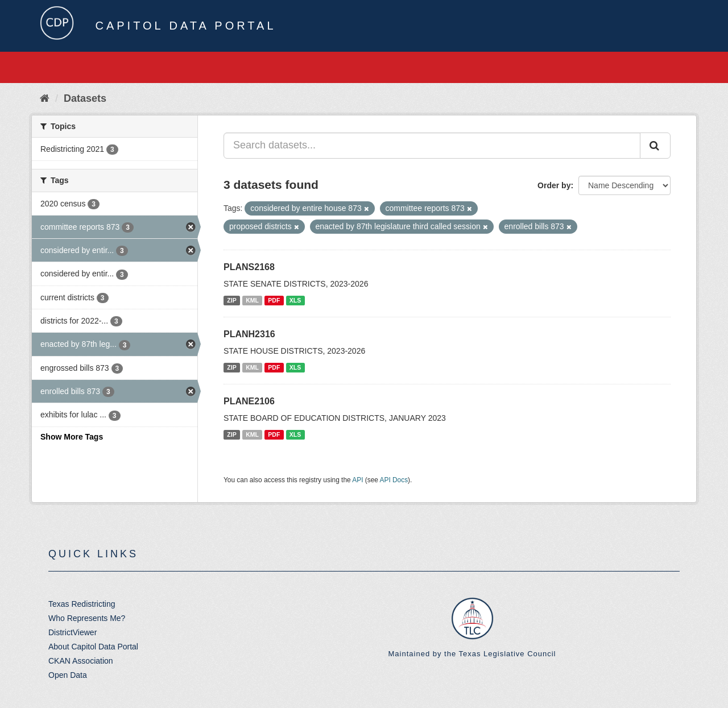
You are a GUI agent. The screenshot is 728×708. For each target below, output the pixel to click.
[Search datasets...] (432, 146)
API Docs (394, 480)
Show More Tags (72, 437)
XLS (295, 300)
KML (252, 300)
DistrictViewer (73, 632)
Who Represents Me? (87, 618)
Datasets (85, 98)
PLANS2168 (249, 267)
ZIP (231, 300)
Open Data (68, 675)
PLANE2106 (249, 401)
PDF (274, 300)
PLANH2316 (249, 334)
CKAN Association (81, 661)
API (357, 480)
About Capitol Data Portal (93, 647)
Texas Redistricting (82, 604)
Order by (554, 185)
